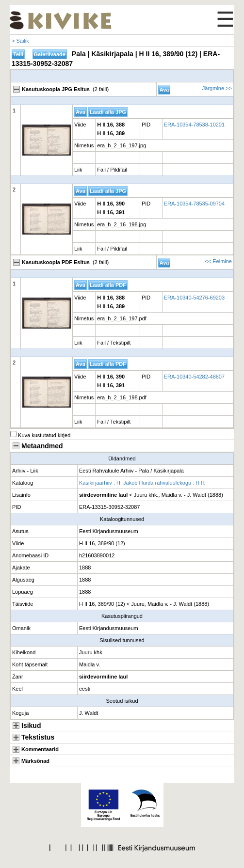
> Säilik (20, 41)
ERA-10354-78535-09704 (194, 204)
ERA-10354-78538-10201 (194, 125)
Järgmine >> (217, 88)
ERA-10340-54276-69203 (194, 298)
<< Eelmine (218, 261)
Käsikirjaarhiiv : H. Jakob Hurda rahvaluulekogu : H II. (142, 483)
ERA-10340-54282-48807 (194, 377)
